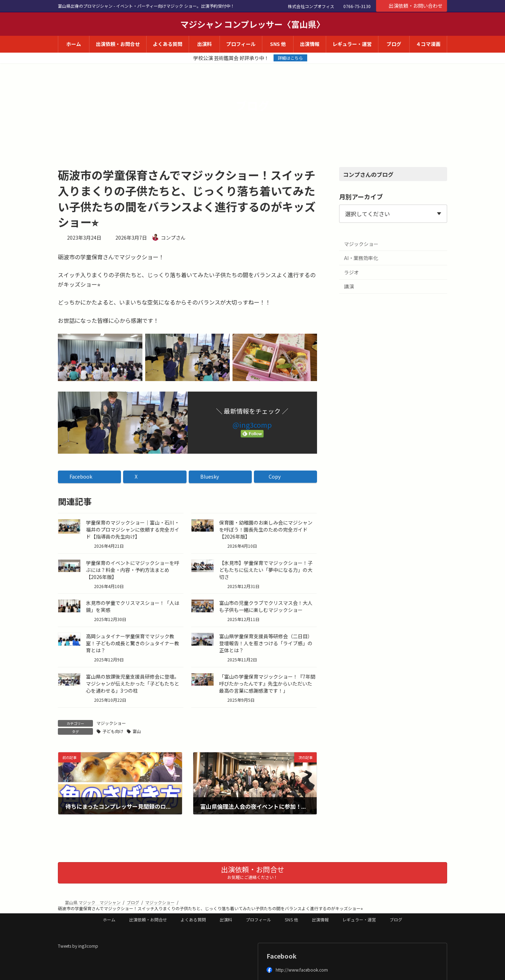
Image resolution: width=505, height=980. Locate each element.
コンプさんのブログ (368, 174)
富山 (137, 731)
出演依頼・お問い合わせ (412, 6)
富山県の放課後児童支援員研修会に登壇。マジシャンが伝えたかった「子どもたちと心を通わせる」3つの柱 (133, 684)
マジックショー (111, 723)
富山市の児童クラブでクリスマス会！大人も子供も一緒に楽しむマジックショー (266, 606)
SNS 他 (291, 919)
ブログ (396, 919)
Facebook (282, 956)
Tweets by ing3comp (78, 946)
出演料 (226, 919)
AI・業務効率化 (361, 258)
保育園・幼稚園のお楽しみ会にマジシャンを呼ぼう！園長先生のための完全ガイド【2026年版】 (266, 529)
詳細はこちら (290, 58)
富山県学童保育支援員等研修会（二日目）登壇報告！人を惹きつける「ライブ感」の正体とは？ (266, 643)
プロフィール (258, 919)
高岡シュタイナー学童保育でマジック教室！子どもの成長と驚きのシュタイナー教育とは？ (133, 643)
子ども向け (113, 731)
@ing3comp (252, 425)
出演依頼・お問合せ (148, 919)
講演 (349, 286)
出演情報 (320, 919)
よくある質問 (193, 919)
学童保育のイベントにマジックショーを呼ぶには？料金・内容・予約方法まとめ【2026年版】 (133, 570)
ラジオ (351, 272)
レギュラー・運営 (359, 919)
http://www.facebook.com (297, 970)
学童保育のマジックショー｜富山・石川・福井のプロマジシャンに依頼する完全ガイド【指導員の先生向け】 (133, 529)
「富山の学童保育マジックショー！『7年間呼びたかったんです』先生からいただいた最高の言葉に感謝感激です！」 (267, 684)
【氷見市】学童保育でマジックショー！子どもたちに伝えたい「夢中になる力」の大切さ (266, 570)
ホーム (109, 919)
